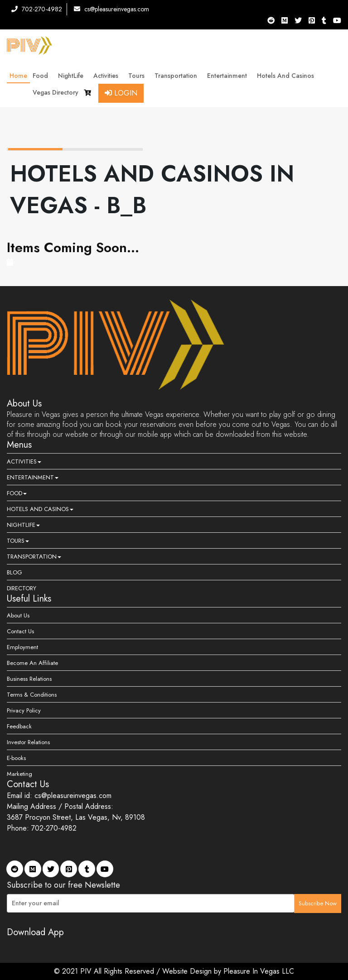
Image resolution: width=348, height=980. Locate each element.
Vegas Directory (56, 92)
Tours (139, 76)
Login (121, 93)
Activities (108, 76)
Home (18, 76)
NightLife (73, 76)
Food (43, 76)
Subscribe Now (318, 903)
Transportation (178, 76)
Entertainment (229, 76)
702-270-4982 (37, 9)
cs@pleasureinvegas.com (111, 9)
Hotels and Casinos (288, 76)
